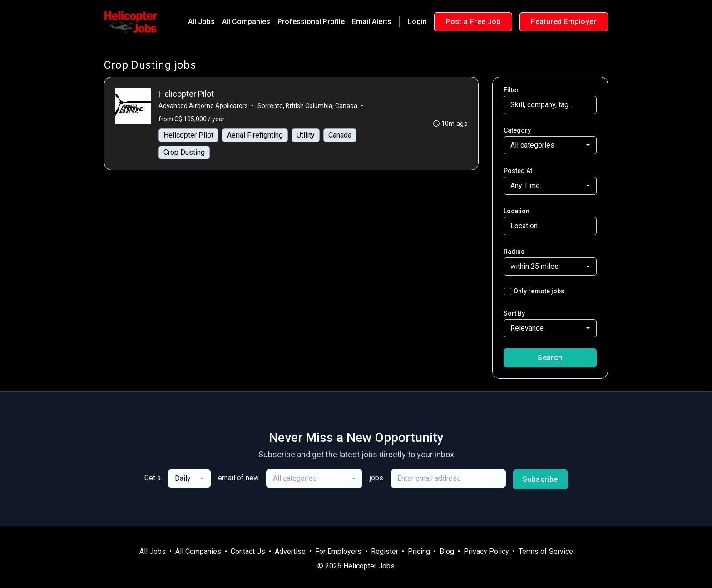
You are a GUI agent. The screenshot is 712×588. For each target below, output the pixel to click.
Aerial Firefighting (255, 136)
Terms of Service (546, 551)
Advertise (290, 551)
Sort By (514, 313)
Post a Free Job (473, 22)
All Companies (246, 22)
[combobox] (550, 145)
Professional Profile (311, 22)
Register (385, 551)
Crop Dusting (185, 153)
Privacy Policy (486, 551)
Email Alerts (372, 22)
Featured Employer (564, 22)
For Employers (338, 551)
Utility (306, 136)
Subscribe (540, 479)
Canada (340, 136)
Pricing (419, 551)
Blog (447, 551)
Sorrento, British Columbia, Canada (308, 106)
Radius (514, 252)
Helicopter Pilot (189, 136)
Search (550, 358)
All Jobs (201, 22)
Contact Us (248, 551)
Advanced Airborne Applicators (204, 106)
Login (417, 22)
